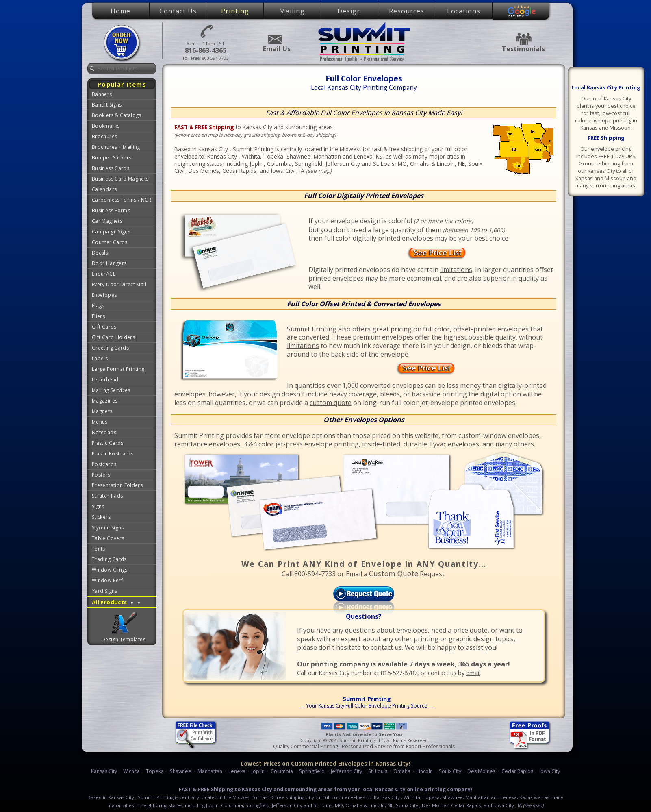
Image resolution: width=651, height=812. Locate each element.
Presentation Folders (117, 485)
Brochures (104, 136)
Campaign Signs (111, 232)
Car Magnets (107, 221)
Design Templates (124, 639)
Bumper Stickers (112, 158)
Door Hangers (109, 263)
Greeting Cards (110, 348)
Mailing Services (111, 390)
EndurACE (104, 274)
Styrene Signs (108, 528)
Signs (98, 506)
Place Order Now (123, 43)
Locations (464, 11)
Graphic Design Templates (124, 624)
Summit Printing (364, 42)
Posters (101, 475)
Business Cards (111, 168)
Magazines (105, 401)
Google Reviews (522, 11)
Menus (100, 422)
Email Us (275, 39)
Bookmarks (106, 126)
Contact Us (178, 11)
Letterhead (105, 380)
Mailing (292, 11)
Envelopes (104, 295)
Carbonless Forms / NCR (122, 200)
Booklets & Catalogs (117, 115)
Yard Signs (105, 591)
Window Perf (107, 580)
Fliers (98, 316)
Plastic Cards (108, 443)
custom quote (331, 403)
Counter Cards (110, 242)
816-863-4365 (205, 31)
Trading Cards (109, 559)
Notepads (104, 432)
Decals (100, 253)
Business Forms (111, 210)
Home (120, 11)
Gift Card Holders (113, 337)
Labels (100, 358)
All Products (116, 602)
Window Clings (110, 570)
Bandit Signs (107, 105)
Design (349, 11)
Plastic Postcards (113, 454)
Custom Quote (394, 573)
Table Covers (108, 538)
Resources (407, 11)
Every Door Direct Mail (119, 284)
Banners (102, 94)
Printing (235, 11)
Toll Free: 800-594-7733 (206, 58)
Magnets (102, 411)
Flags (98, 306)
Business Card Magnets (120, 179)
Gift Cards (104, 327)
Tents (99, 549)
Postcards (104, 464)
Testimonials (523, 39)
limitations (456, 270)
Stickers (101, 517)
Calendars (104, 189)
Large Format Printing (118, 369)
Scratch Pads (107, 496)
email (473, 673)
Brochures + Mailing (116, 147)
